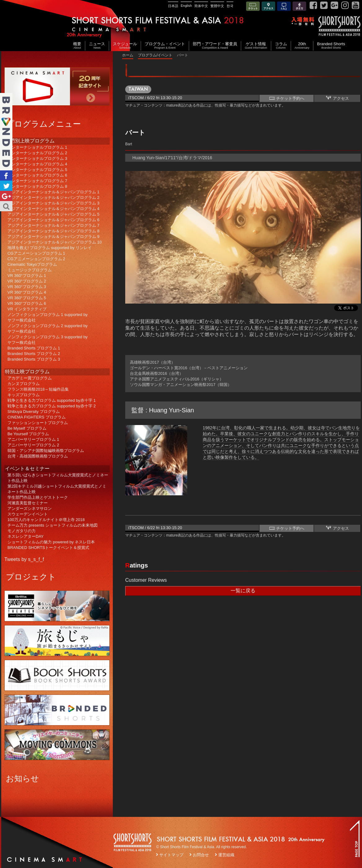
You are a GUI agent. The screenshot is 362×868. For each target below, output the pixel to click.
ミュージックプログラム (30, 270)
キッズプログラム (24, 395)
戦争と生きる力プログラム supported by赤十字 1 (52, 400)
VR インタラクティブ (27, 309)
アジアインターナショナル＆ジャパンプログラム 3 (53, 203)
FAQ (284, 7)
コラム (281, 46)
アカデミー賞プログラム (30, 378)
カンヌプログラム (24, 384)
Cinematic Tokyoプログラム (32, 264)
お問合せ (201, 855)
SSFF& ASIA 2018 (339, 26)
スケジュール (125, 46)
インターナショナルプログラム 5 (37, 170)
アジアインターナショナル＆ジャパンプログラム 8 (53, 231)
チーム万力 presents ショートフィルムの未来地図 (53, 525)
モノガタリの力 (22, 531)
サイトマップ (171, 855)
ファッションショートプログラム (38, 423)
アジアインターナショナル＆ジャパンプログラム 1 (53, 192)
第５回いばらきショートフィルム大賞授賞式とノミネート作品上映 (58, 478)
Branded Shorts (331, 46)
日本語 (173, 6)
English (186, 6)
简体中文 (201, 6)
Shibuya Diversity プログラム (34, 412)
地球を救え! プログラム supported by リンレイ (50, 248)
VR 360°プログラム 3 (27, 287)
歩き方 (299, 7)
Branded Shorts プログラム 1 (34, 348)
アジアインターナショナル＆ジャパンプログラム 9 (53, 237)
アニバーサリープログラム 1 (33, 439)
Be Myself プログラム (27, 428)
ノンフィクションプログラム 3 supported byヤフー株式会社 (48, 340)
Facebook (6, 175)
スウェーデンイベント (28, 514)
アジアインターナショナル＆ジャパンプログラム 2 (53, 197)
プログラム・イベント (165, 46)
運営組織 (226, 855)
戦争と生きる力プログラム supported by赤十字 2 (52, 406)
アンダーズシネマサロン (30, 509)
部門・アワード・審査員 (215, 46)
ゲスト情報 (256, 46)
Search (6, 206)
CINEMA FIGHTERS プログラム (37, 417)
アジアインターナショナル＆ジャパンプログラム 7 (53, 225)
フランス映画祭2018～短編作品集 (38, 389)
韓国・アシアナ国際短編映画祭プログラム (46, 451)
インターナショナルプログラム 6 (37, 175)
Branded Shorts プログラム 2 (34, 354)
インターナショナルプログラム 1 (37, 147)
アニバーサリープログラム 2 (33, 445)
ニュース (97, 46)
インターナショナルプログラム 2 (37, 153)
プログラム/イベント (155, 55)
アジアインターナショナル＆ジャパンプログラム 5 (53, 214)
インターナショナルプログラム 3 (37, 158)
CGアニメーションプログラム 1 (36, 253)
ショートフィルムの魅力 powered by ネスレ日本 (51, 542)
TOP (355, 839)
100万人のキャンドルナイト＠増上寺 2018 (46, 520)
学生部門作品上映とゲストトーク (38, 497)
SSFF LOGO (133, 843)
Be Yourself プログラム (28, 434)
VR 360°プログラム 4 (27, 292)
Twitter (6, 186)
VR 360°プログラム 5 (27, 298)
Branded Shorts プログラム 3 (34, 359)
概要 (77, 46)
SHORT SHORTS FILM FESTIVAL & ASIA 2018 (182, 26)
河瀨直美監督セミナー (28, 503)
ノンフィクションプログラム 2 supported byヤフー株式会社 (48, 329)
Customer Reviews (146, 580)
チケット (253, 7)
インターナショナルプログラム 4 (37, 164)
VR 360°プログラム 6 (27, 303)
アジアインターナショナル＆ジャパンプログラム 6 (53, 220)
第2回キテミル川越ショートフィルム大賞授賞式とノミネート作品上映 (57, 489)
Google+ (6, 196)
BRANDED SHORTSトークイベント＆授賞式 (48, 548)
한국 (230, 6)
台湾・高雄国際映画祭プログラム (38, 456)
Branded (6, 132)
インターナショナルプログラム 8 (37, 186)
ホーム (128, 55)
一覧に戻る (243, 591)
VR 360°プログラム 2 (27, 281)
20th (302, 46)
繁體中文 (217, 6)
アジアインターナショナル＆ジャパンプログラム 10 (55, 242)
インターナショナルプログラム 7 (37, 181)
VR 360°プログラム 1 (27, 276)
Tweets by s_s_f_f (24, 559)
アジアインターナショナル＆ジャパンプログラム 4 (53, 209)
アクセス (268, 7)
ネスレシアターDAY (26, 536)
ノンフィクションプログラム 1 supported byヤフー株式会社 (48, 317)
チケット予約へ (287, 98)
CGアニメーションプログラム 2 (36, 259)
